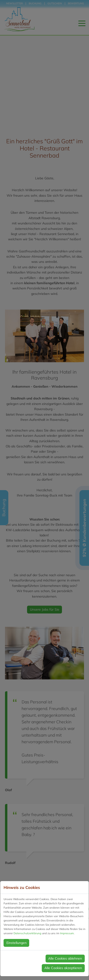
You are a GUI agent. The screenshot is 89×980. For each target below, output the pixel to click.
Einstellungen (16, 943)
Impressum (67, 933)
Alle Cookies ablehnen (65, 958)
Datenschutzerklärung (27, 933)
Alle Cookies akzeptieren (63, 968)
